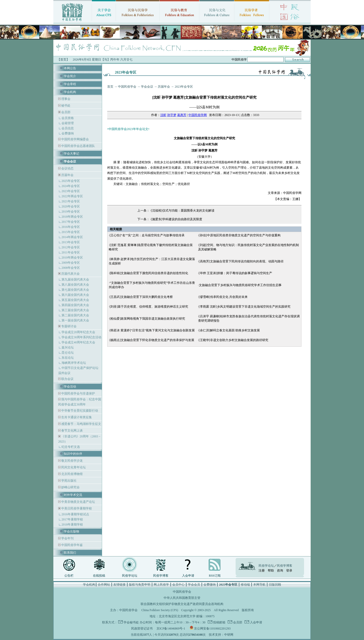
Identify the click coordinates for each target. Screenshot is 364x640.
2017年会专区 (71, 222)
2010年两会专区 (72, 258)
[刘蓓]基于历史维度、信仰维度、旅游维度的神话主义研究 (149, 307)
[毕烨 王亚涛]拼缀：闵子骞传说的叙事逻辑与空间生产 (235, 273)
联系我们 (70, 553)
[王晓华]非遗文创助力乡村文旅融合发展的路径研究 (234, 340)
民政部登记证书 (142, 629)
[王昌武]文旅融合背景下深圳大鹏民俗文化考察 (141, 297)
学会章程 (70, 84)
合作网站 (104, 585)
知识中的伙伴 (73, 454)
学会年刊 (67, 538)
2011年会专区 (71, 252)
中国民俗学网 (198, 115)
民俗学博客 (161, 576)
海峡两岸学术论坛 (74, 363)
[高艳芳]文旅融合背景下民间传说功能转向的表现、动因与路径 (241, 261)
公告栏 (69, 576)
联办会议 (67, 379)
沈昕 (163, 115)
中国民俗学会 (127, 87)
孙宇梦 (172, 115)
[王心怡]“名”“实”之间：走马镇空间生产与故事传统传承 (147, 235)
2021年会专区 (71, 201)
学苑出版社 (69, 481)
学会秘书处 (131, 622)
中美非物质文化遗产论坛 (78, 502)
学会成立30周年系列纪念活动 (81, 337)
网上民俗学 (161, 585)
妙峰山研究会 (70, 487)
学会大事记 (71, 154)
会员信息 (68, 128)
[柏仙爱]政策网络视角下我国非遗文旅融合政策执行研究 (147, 319)
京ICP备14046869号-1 (171, 629)
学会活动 (70, 387)
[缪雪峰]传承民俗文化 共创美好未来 (223, 297)
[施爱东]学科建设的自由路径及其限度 (177, 219)
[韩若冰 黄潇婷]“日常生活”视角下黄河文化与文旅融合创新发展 (152, 330)
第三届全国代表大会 (75, 310)
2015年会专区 (71, 232)
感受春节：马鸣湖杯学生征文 (81, 424)
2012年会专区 (71, 247)
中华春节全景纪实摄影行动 (79, 411)
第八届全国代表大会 (75, 285)
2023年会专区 (71, 191)
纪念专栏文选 (71, 447)
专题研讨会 (69, 326)
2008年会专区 (71, 268)
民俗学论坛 (130, 576)
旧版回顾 (275, 585)
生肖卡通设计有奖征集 (76, 417)
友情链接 (119, 585)
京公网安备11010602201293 (212, 629)
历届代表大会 (70, 274)
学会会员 (194, 585)
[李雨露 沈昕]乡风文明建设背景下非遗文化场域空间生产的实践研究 (245, 307)
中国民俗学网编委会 (75, 139)
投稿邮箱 (219, 622)
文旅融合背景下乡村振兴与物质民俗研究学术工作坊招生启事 (240, 285)
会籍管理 (68, 123)
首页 (110, 87)
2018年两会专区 (72, 217)
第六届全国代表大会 (75, 295)
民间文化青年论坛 (73, 467)
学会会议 (147, 87)
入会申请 (188, 576)
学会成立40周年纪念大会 (78, 342)
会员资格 (68, 118)
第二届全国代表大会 (75, 315)
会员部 (66, 112)
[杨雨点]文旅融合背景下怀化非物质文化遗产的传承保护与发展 (152, 340)
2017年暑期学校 (72, 519)
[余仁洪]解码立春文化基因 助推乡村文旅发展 (229, 330)
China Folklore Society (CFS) (160, 610)
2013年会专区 (71, 242)
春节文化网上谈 (72, 430)
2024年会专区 (71, 186)
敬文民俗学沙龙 (72, 461)
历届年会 (67, 175)
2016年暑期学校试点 (75, 514)
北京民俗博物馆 (72, 474)
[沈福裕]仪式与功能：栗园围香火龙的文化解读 (183, 211)
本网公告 (70, 68)
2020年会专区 (71, 206)
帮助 (271, 571)
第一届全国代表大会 (75, 320)
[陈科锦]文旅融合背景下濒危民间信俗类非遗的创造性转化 (149, 273)
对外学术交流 (73, 495)
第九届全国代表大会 (75, 280)
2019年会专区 (71, 212)
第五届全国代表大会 (75, 300)
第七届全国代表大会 (75, 290)
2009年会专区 (71, 263)
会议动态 (67, 168)
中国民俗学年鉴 (72, 545)
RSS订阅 (215, 576)
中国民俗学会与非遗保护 (78, 393)
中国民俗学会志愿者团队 (78, 146)
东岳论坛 (68, 358)
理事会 (65, 99)
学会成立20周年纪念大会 (78, 332)
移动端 (245, 585)
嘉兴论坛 (68, 347)
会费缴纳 (68, 133)
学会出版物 (71, 531)
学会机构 (70, 92)
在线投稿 (99, 576)
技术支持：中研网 (221, 635)
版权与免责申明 (140, 585)
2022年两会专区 (72, 196)
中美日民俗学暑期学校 (77, 508)
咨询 (280, 571)
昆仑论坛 (68, 353)
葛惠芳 (182, 115)
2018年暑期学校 (72, 525)
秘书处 (65, 106)
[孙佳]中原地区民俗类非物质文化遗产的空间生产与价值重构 (240, 235)
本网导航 (259, 585)
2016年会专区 (71, 227)
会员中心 (178, 585)
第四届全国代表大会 (75, 305)
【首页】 (63, 60)
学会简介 (70, 76)
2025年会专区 (71, 181)
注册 (262, 571)
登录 (289, 571)
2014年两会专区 (72, 237)
